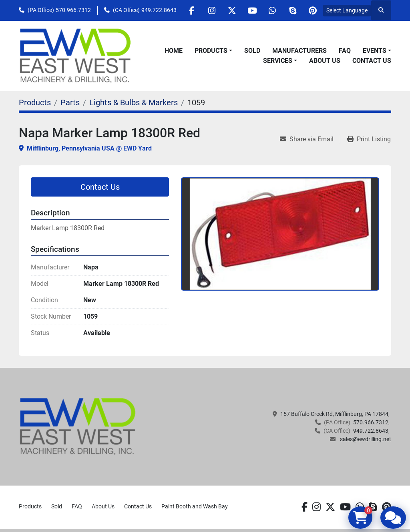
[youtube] (251, 10)
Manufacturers (299, 51)
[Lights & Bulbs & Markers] (134, 102)
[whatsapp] (272, 10)
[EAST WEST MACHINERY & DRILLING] (78, 426)
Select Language (347, 10)
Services (278, 61)
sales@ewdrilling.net (365, 439)
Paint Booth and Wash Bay (195, 506)
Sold (252, 51)
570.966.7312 (73, 10)
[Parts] (70, 102)
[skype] (292, 10)
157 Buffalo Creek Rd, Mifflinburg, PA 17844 (334, 414)
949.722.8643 (159, 10)
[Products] (35, 102)
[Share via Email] (310, 139)
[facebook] (190, 10)
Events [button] (375, 51)
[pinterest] (313, 10)
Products (211, 51)
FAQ (345, 51)
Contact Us (372, 61)
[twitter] (231, 10)
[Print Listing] (369, 139)
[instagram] (211, 10)
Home (174, 51)
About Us (325, 61)
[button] (213, 51)
